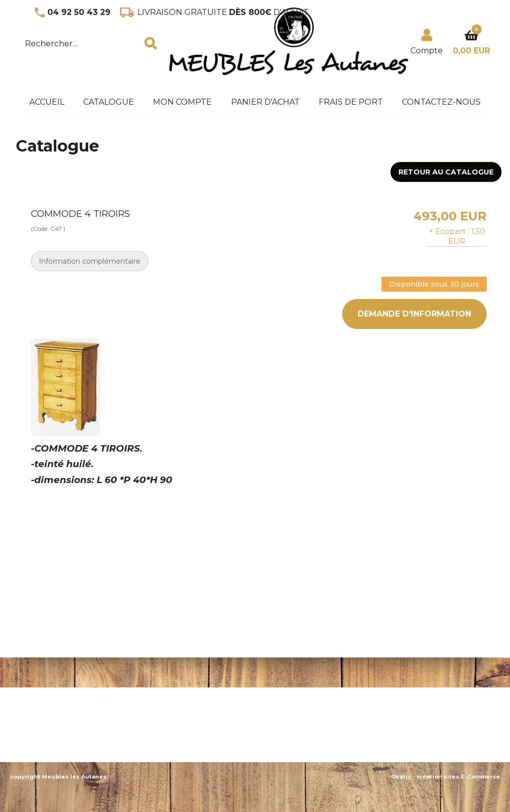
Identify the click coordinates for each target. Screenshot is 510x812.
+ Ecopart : (449, 231)
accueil (47, 102)
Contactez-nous (441, 102)
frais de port (351, 102)
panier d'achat (265, 102)
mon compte (182, 102)
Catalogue (109, 102)
